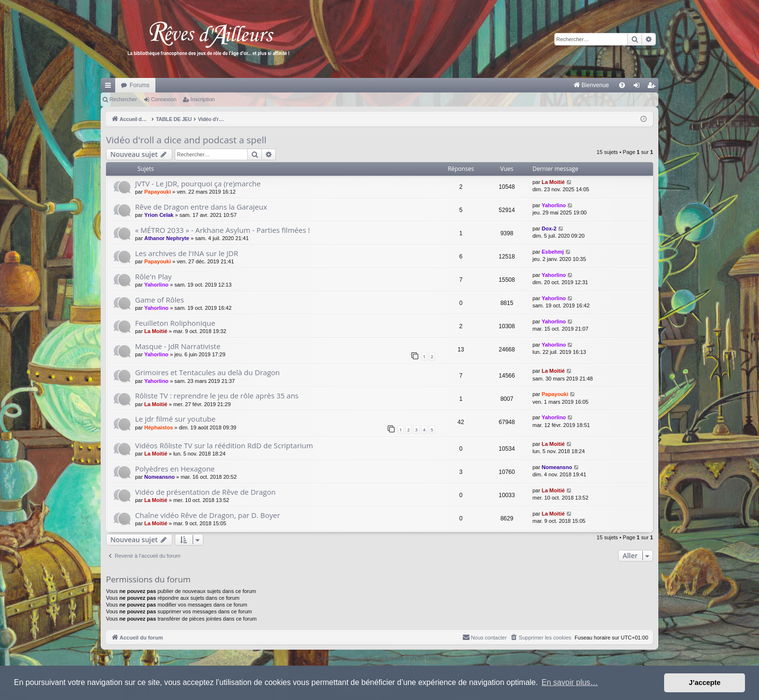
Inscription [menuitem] (653, 87)
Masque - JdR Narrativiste (178, 346)
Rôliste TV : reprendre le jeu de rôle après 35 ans (217, 396)
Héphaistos (159, 427)
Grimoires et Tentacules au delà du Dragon (207, 372)
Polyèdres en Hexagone (175, 469)
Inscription (203, 99)
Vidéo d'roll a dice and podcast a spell (186, 140)
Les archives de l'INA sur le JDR (187, 253)
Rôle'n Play (153, 276)
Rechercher (123, 99)
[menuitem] (490, 85)
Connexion (164, 99)
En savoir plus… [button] (570, 682)
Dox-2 (549, 228)
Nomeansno (159, 477)
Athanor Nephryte (167, 238)
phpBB (357, 659)
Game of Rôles (159, 300)
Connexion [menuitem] (639, 87)
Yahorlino (554, 205)
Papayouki (158, 192)
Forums (140, 85)
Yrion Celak (159, 215)
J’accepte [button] (705, 683)
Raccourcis (110, 87)
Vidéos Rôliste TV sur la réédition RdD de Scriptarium (224, 445)
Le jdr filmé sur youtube (175, 419)
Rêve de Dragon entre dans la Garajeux (201, 207)
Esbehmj (553, 252)
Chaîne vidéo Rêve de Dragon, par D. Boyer (208, 515)
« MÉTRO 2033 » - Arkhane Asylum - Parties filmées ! (222, 230)
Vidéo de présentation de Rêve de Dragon (205, 492)
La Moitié (553, 182)
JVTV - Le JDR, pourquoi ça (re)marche (198, 183)
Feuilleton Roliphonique (175, 323)
